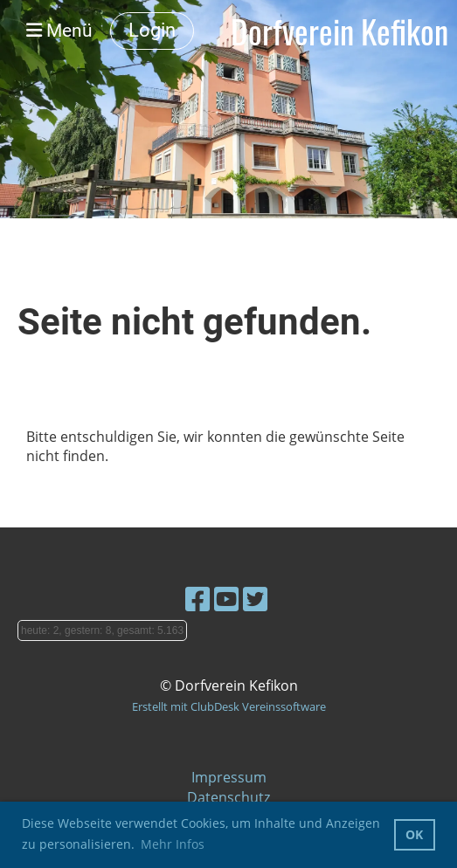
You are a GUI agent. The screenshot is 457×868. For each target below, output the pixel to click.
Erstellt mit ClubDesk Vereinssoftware (229, 706)
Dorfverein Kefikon (339, 31)
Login (152, 30)
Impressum (229, 777)
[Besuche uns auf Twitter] (255, 599)
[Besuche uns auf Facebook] (197, 599)
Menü (59, 31)
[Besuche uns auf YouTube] (226, 599)
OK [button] (414, 834)
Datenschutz (228, 797)
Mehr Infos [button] (173, 844)
